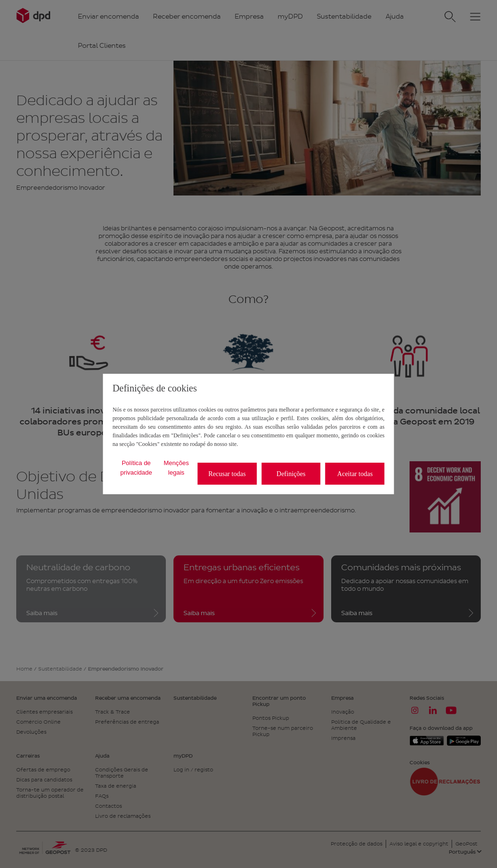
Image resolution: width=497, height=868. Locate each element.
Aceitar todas (355, 474)
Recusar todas (227, 474)
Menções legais (176, 468)
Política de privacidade (136, 468)
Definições (291, 474)
